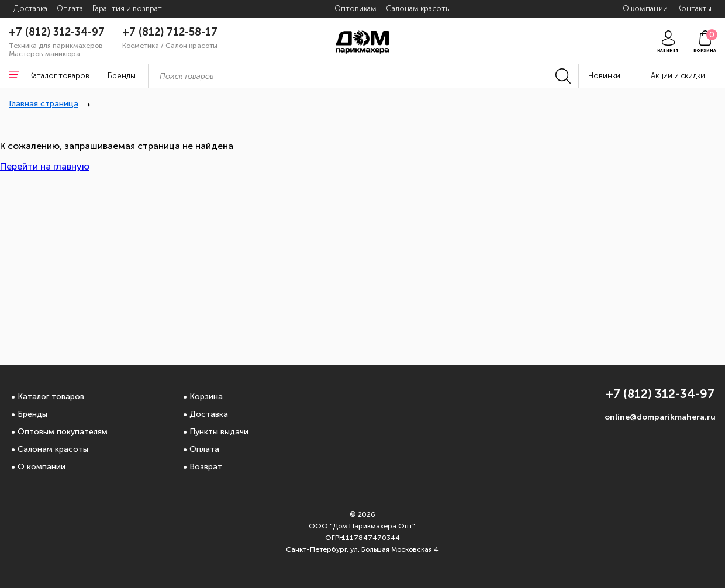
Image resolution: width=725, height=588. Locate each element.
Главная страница (44, 104)
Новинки (604, 76)
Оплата (204, 449)
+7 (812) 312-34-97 (57, 32)
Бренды (32, 414)
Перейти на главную (45, 166)
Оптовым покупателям (63, 432)
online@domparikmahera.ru (660, 417)
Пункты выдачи (219, 432)
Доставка (209, 414)
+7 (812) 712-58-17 (170, 32)
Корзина (206, 397)
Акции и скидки (678, 76)
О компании (42, 467)
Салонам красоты (53, 449)
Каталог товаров (51, 397)
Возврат (206, 467)
